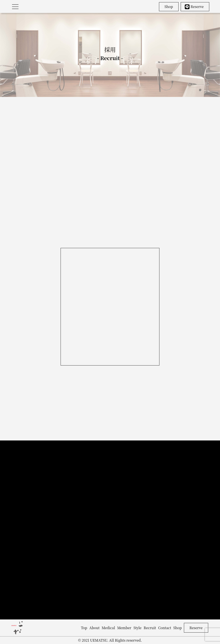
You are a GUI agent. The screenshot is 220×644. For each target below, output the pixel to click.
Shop (169, 7)
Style (137, 628)
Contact (165, 628)
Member (124, 628)
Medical (108, 628)
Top (84, 628)
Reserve (194, 7)
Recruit (150, 628)
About (95, 628)
